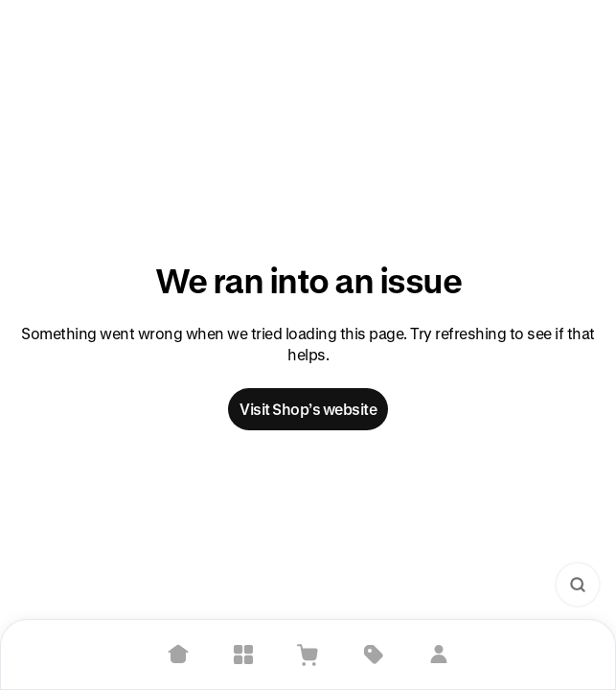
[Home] (178, 655)
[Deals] (374, 655)
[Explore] (243, 655)
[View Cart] (308, 655)
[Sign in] (439, 655)
